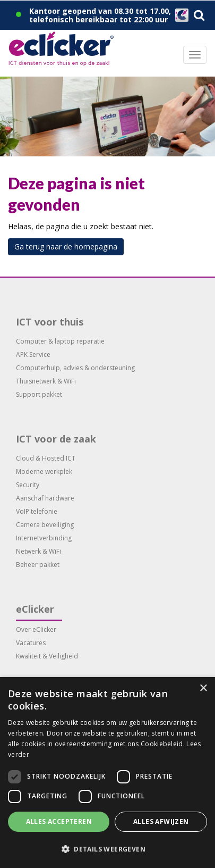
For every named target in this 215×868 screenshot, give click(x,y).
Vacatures (31, 643)
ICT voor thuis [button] (50, 322)
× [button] (203, 688)
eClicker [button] (35, 609)
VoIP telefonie (37, 511)
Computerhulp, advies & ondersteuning (75, 368)
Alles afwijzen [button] (161, 821)
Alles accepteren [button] (59, 821)
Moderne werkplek (44, 471)
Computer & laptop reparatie (60, 341)
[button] (107, 849)
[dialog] (107, 773)
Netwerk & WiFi (38, 551)
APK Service (33, 354)
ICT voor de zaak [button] (56, 439)
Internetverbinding (44, 538)
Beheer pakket (38, 565)
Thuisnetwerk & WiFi (46, 381)
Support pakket (39, 394)
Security (28, 485)
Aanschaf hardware (45, 498)
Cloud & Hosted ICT (46, 458)
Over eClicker (36, 629)
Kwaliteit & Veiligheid (47, 656)
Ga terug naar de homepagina (66, 247)
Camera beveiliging (45, 525)
